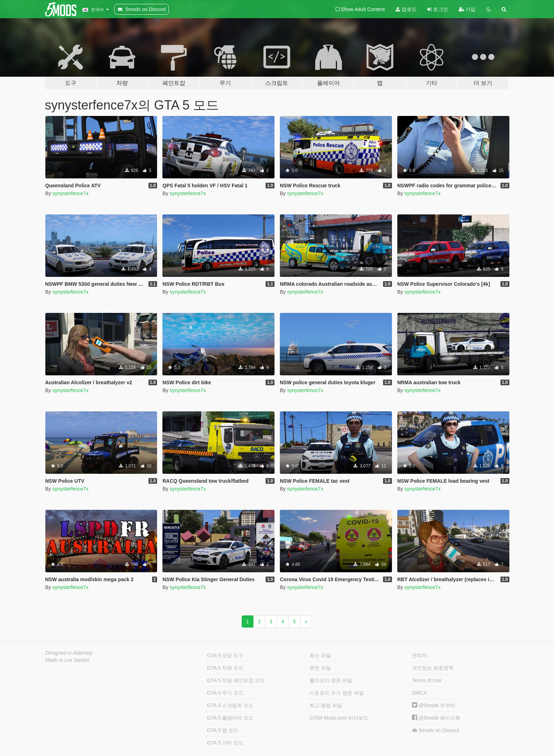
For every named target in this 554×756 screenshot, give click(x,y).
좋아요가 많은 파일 (331, 680)
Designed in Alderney (69, 653)
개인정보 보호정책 (433, 668)
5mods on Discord (435, 730)
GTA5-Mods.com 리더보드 (339, 718)
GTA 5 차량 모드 (225, 668)
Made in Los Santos (67, 660)
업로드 (406, 9)
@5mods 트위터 (434, 705)
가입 (467, 9)
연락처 (419, 655)
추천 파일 (320, 668)
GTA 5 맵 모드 (223, 730)
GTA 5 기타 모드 (225, 743)
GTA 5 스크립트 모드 (230, 705)
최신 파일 (320, 655)
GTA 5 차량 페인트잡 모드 (236, 680)
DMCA (419, 693)
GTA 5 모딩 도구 (225, 655)
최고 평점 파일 (326, 705)
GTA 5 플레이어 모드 (230, 718)
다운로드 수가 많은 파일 (337, 693)
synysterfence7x (70, 193)
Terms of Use (427, 680)
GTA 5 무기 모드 (225, 693)
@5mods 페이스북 (436, 718)
